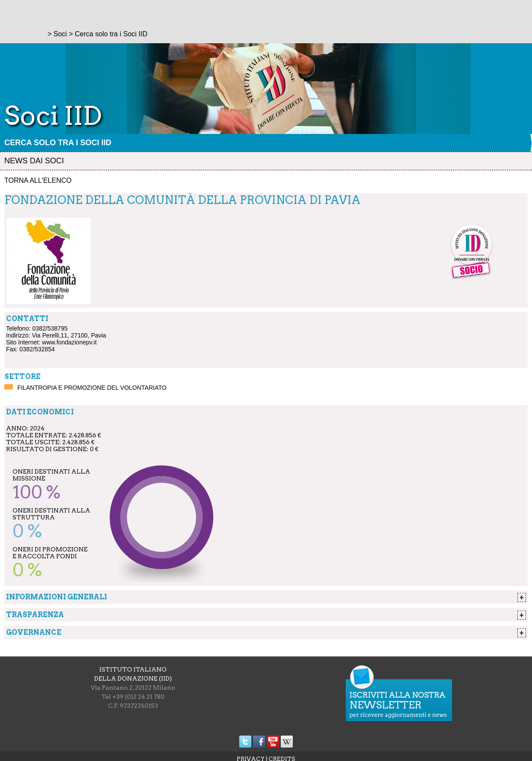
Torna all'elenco (38, 180)
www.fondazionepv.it (69, 342)
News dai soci (34, 161)
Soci (60, 34)
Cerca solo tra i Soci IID (58, 143)
